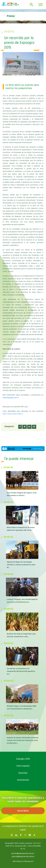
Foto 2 (10, 414)
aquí (26, 407)
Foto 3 (15, 414)
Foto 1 (5, 414)
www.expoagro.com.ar (11, 398)
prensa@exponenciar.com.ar (23, 856)
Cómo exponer (23, 766)
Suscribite (23, 811)
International (23, 780)
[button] (20, 427)
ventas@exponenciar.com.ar (23, 853)
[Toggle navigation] (41, 5)
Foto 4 (20, 414)
